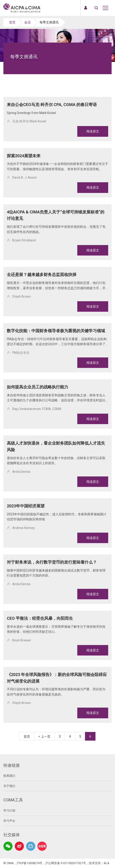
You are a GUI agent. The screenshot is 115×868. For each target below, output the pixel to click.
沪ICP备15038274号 (29, 863)
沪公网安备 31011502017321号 (66, 863)
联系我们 (9, 776)
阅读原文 (93, 131)
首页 (12, 22)
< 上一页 (44, 736)
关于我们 (9, 786)
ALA (106, 863)
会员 (27, 22)
